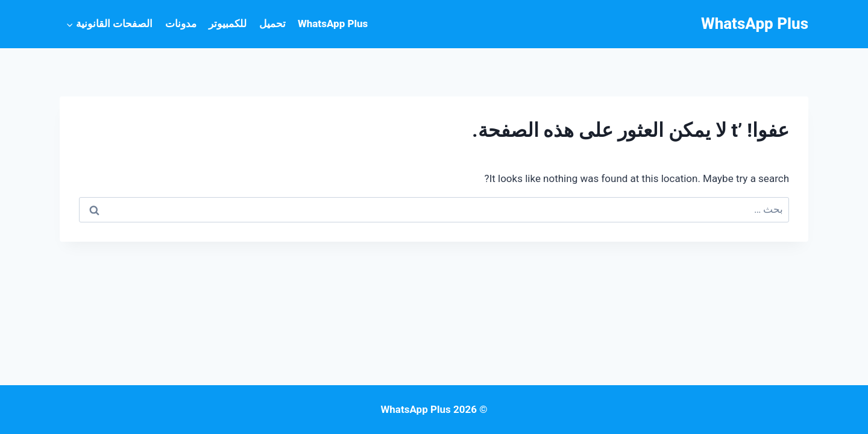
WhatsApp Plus (333, 24)
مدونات (181, 24)
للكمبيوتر (228, 24)
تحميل (272, 24)
